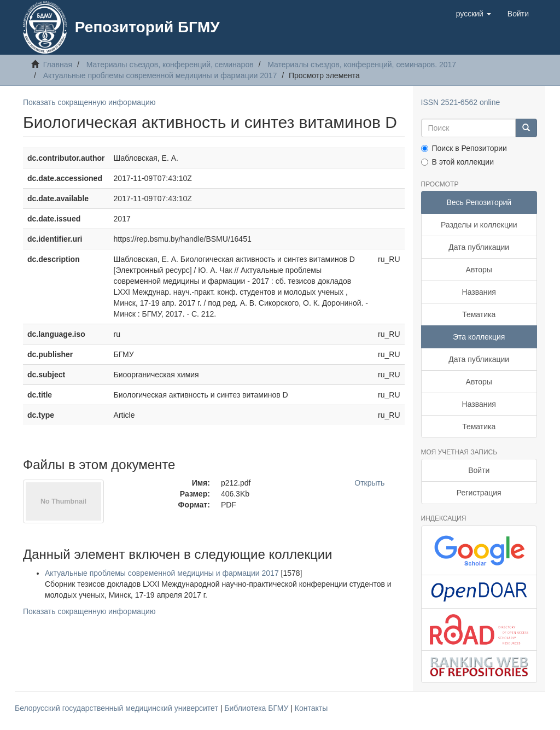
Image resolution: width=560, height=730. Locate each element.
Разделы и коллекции (479, 225)
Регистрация (479, 493)
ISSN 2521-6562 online (461, 102)
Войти (479, 470)
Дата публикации (479, 247)
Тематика (479, 314)
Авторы (479, 270)
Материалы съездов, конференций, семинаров (170, 65)
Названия (479, 292)
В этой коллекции (457, 162)
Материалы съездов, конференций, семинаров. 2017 (362, 65)
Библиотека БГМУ (257, 708)
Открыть (369, 483)
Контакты (311, 708)
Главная (58, 65)
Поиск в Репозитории (464, 148)
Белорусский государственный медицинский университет (118, 708)
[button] (474, 14)
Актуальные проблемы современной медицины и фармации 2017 (160, 75)
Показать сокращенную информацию (89, 102)
